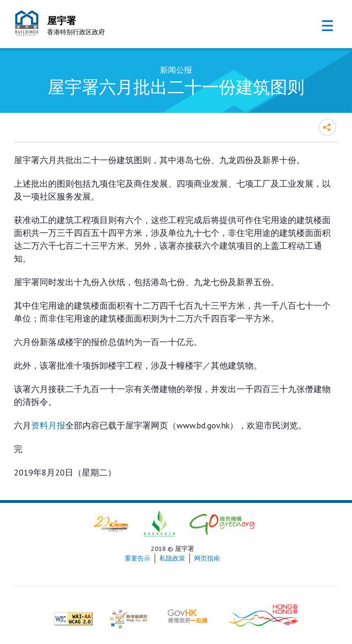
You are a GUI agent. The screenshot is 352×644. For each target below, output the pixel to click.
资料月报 (48, 425)
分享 (327, 127)
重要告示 (137, 558)
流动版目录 (327, 26)
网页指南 (207, 558)
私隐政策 (172, 558)
